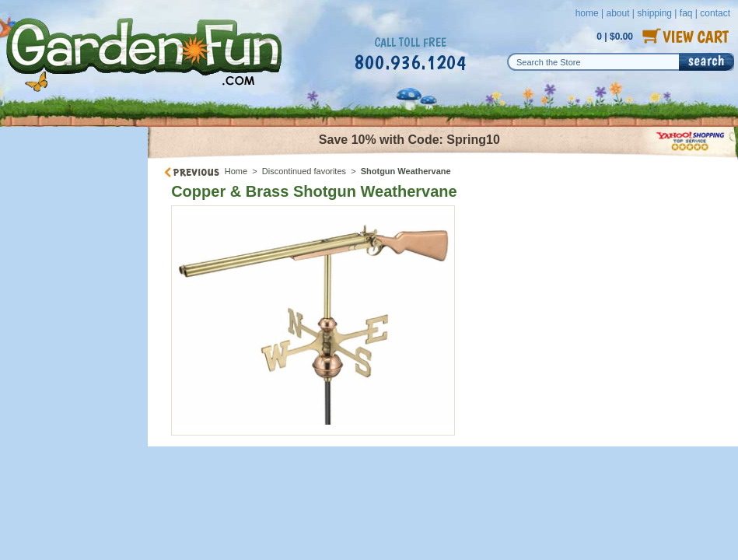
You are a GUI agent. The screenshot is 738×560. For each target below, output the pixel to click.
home (587, 13)
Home (236, 171)
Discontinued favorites (304, 171)
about (617, 13)
